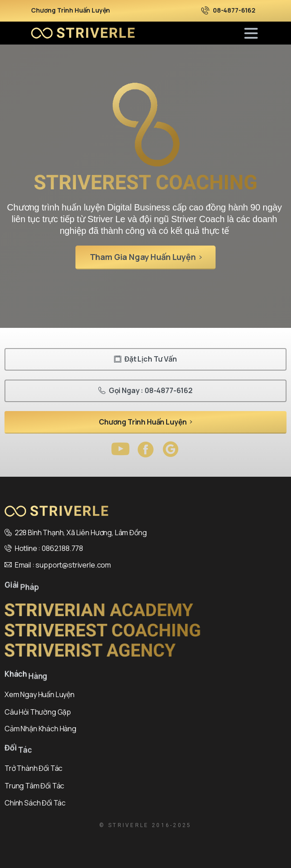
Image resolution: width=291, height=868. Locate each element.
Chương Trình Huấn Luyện (71, 11)
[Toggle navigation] (251, 33)
